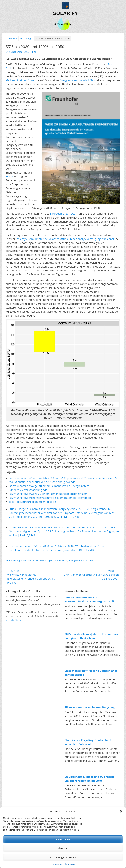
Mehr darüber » (13, 620)
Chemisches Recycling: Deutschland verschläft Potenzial (88, 742)
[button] (121, 811)
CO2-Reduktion (59, 560)
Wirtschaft (41, 560)
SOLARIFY (65, 13)
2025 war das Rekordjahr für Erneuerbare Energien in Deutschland (92, 636)
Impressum (70, 864)
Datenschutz (58, 864)
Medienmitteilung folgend (21, 80)
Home (13, 39)
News (24, 560)
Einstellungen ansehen (63, 857)
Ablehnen (63, 848)
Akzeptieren (63, 839)
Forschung (26, 39)
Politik (31, 560)
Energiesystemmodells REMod (78, 80)
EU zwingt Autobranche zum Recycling (90, 707)
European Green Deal (63, 214)
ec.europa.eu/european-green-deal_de (32, 502)
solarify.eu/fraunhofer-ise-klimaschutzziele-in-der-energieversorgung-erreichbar (65, 239)
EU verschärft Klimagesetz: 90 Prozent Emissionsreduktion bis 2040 (89, 779)
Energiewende (76, 560)
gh (35, 52)
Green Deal (91, 560)
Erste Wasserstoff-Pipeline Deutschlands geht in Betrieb (91, 673)
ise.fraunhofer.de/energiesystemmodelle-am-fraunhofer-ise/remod (50, 498)
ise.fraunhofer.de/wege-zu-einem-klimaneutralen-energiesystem (48, 494)
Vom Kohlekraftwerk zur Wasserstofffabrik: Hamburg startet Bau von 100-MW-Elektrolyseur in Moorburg (91, 600)
